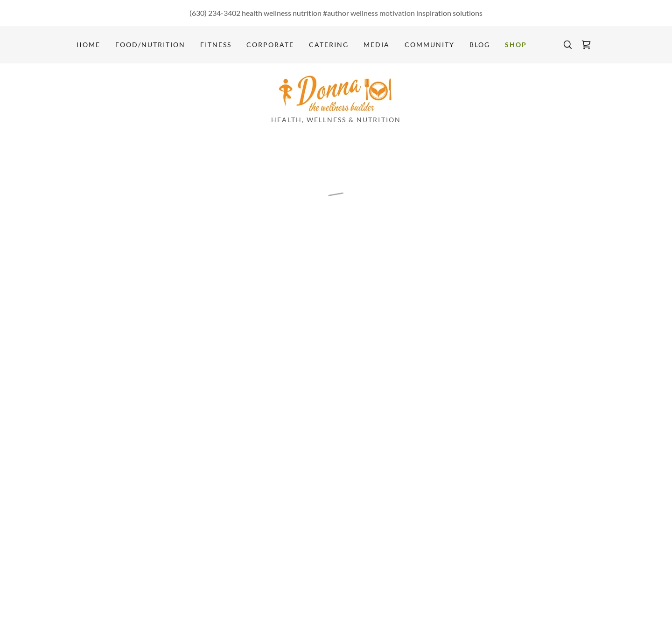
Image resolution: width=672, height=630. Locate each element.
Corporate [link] (270, 45)
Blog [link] (480, 45)
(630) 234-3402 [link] (215, 13)
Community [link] (430, 45)
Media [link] (377, 45)
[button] (586, 45)
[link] (336, 92)
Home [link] (88, 45)
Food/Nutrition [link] (150, 45)
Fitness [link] (216, 45)
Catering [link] (329, 45)
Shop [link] (516, 45)
